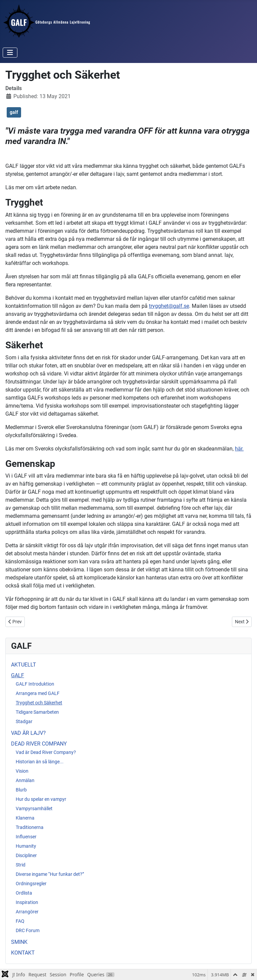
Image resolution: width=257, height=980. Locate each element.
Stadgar (24, 721)
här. (239, 449)
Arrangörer (27, 912)
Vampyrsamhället (34, 809)
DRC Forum (28, 930)
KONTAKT (23, 953)
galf (14, 112)
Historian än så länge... (40, 762)
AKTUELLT (24, 665)
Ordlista (24, 893)
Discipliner (26, 855)
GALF (18, 675)
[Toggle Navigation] (10, 53)
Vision (22, 771)
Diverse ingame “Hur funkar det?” (50, 874)
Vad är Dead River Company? (46, 752)
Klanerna (25, 818)
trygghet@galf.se (169, 306)
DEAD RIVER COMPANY (39, 744)
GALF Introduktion (35, 684)
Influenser (26, 837)
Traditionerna (30, 827)
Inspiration (27, 902)
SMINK (19, 942)
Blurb (21, 790)
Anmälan (25, 780)
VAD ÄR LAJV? (28, 733)
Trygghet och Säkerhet (39, 703)
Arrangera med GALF (38, 693)
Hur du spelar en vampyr (41, 799)
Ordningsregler (31, 884)
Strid (21, 865)
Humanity (26, 846)
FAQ (20, 921)
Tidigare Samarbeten (37, 712)
